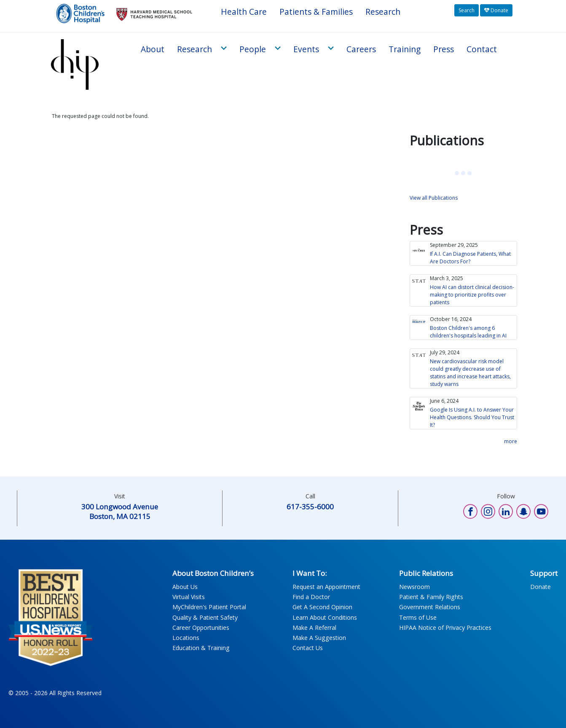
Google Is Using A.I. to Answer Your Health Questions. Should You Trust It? (472, 417)
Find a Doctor (311, 597)
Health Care (244, 12)
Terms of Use (418, 617)
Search (467, 10)
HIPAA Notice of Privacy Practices (445, 628)
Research (383, 12)
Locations (186, 638)
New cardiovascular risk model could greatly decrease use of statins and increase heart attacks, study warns (470, 373)
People (253, 49)
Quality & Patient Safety (205, 617)
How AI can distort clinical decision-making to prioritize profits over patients (472, 295)
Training (405, 49)
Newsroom (414, 587)
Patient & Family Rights (431, 597)
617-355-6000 (310, 507)
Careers (361, 49)
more (511, 441)
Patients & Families (316, 12)
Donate (496, 10)
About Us (185, 587)
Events (306, 49)
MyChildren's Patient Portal (209, 607)
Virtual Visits (189, 597)
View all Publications (434, 198)
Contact (482, 49)
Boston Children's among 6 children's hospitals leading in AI (468, 332)
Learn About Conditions (325, 617)
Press (444, 49)
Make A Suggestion (319, 638)
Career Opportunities (201, 628)
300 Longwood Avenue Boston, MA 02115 (120, 511)
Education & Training (201, 648)
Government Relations (430, 607)
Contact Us (308, 648)
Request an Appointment (326, 587)
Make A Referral (314, 628)
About (153, 49)
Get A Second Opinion (322, 607)
